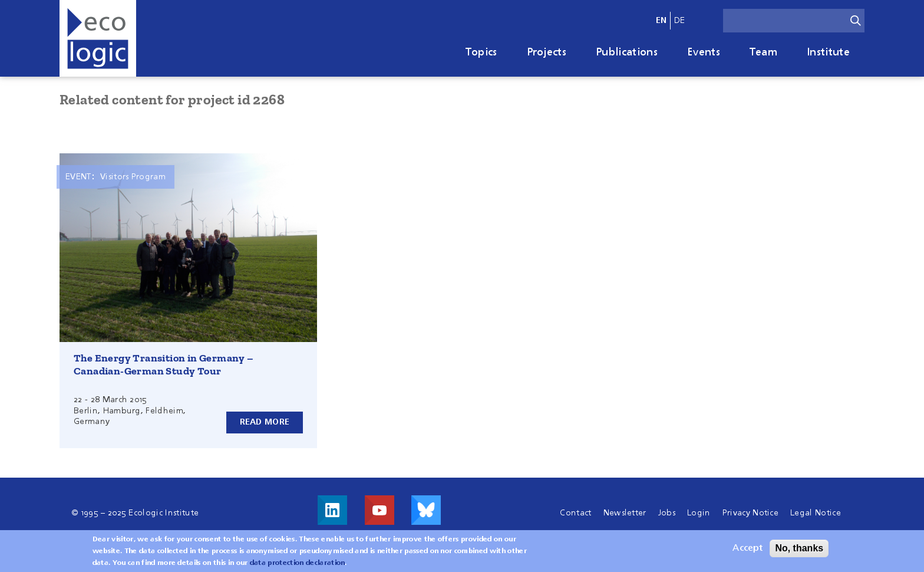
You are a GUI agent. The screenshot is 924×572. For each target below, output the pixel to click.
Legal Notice (816, 513)
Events (704, 52)
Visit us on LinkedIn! (332, 510)
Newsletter (625, 513)
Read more (265, 422)
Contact (575, 513)
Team (763, 52)
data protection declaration (298, 563)
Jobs (667, 513)
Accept (748, 548)
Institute (828, 52)
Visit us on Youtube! (379, 510)
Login (699, 513)
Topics (481, 52)
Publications (627, 52)
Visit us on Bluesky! (426, 510)
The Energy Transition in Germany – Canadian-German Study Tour (164, 364)
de (680, 21)
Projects (547, 52)
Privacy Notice (750, 513)
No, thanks (799, 548)
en (661, 21)
